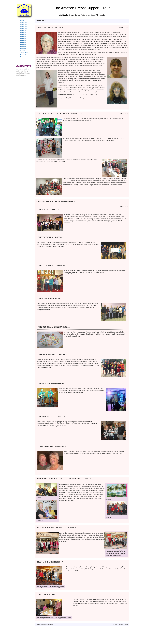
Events (22, 51)
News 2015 (24, 39)
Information (24, 53)
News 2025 (24, 23)
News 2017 (24, 35)
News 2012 (24, 45)
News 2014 (24, 41)
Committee (24, 55)
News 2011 (24, 47)
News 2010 (24, 49)
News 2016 (24, 37)
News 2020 (24, 29)
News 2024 (24, 25)
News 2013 (24, 43)
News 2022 (24, 27)
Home (22, 21)
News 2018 (24, 33)
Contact (23, 57)
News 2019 (24, 31)
